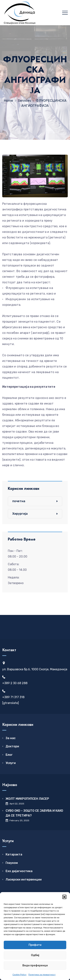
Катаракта (14, 854)
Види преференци (35, 965)
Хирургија (20, 514)
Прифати (35, 945)
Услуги (11, 763)
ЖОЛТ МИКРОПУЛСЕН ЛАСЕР (27, 799)
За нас (11, 738)
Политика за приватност (42, 975)
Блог (9, 755)
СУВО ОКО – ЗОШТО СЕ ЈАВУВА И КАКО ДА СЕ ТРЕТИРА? (34, 813)
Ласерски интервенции (24, 879)
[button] (64, 897)
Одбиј (35, 955)
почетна (19, 501)
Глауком (12, 863)
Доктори (12, 746)
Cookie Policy (20, 975)
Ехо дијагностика (19, 871)
